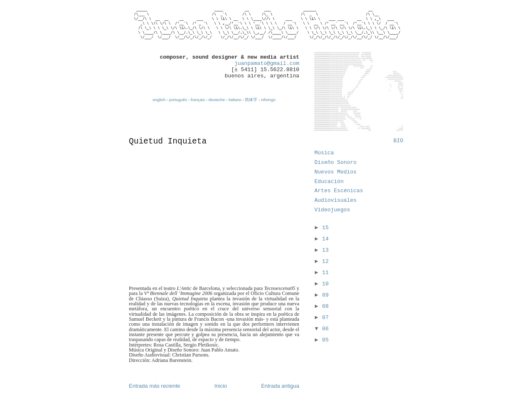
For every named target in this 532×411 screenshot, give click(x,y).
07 (325, 318)
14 (325, 239)
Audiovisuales (336, 200)
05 (325, 340)
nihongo (268, 100)
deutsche (217, 100)
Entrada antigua (280, 386)
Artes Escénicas (339, 191)
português (178, 100)
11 (325, 273)
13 (325, 250)
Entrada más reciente (155, 386)
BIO (398, 141)
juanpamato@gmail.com (267, 63)
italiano (235, 100)
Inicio (221, 386)
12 (325, 261)
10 (325, 284)
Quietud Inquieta (168, 141)
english (159, 100)
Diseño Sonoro (336, 162)
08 (325, 306)
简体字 (251, 100)
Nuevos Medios (336, 172)
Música (324, 153)
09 (325, 295)
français (198, 100)
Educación (329, 182)
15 (325, 228)
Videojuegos (332, 210)
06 (325, 329)
